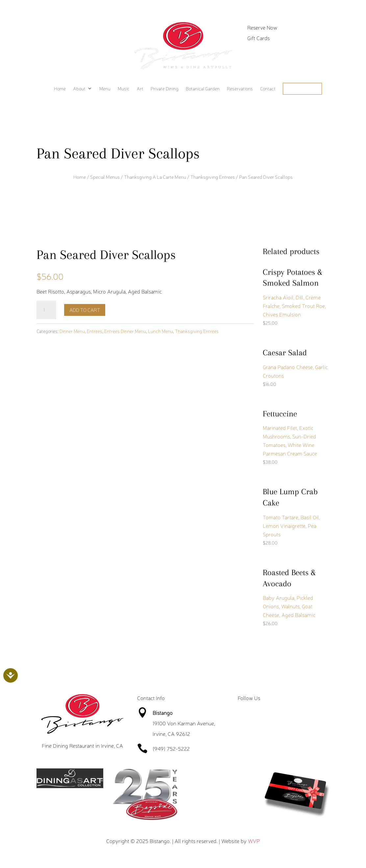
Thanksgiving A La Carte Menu (155, 177)
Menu (105, 89)
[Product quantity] (46, 310)
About (79, 89)
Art (140, 89)
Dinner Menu (72, 331)
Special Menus (105, 177)
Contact (268, 89)
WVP (254, 841)
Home (60, 89)
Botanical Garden (203, 89)
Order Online (302, 89)
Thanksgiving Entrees (213, 177)
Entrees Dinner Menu (125, 331)
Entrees (95, 331)
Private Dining (165, 89)
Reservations (240, 89)
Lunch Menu (160, 331)
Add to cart (85, 310)
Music (124, 89)
